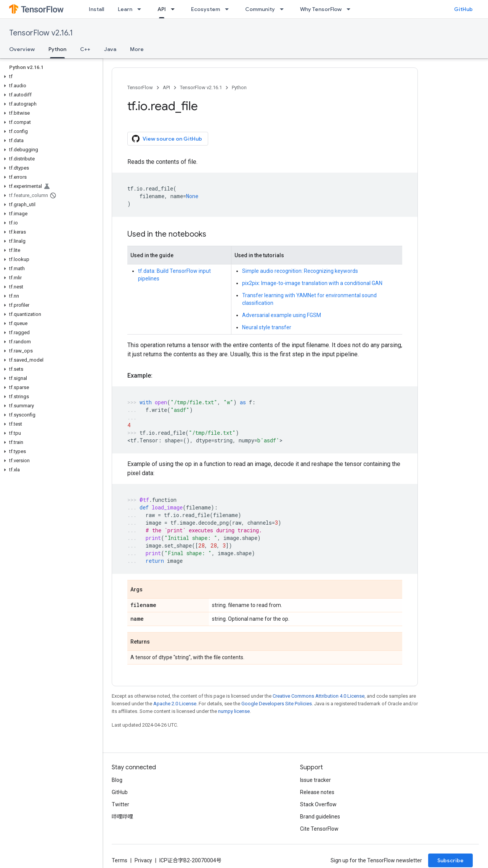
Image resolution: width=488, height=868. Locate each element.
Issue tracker (315, 780)
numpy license (234, 711)
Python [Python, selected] (57, 49)
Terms (120, 860)
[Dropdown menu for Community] (284, 9)
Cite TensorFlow (319, 829)
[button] (50, 77)
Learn (125, 9)
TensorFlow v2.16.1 (41, 33)
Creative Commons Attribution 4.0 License (319, 696)
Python (239, 87)
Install (96, 9)
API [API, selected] (162, 9)
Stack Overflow (318, 804)
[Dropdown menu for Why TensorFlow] (351, 9)
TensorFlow (140, 87)
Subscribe (450, 860)
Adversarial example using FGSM (282, 315)
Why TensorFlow (321, 9)
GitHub (463, 9)
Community (260, 9)
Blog (117, 780)
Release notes (317, 792)
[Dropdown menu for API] (175, 9)
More (137, 49)
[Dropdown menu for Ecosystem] (229, 9)
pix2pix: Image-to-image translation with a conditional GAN (312, 283)
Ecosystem (205, 9)
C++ (85, 49)
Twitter (120, 804)
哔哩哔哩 (122, 817)
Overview (22, 49)
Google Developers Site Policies (277, 704)
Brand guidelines (320, 817)
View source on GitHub (167, 139)
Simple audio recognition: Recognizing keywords (300, 271)
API (166, 87)
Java (110, 49)
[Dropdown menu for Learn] (141, 9)
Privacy (143, 860)
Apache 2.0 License (175, 704)
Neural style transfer (267, 327)
